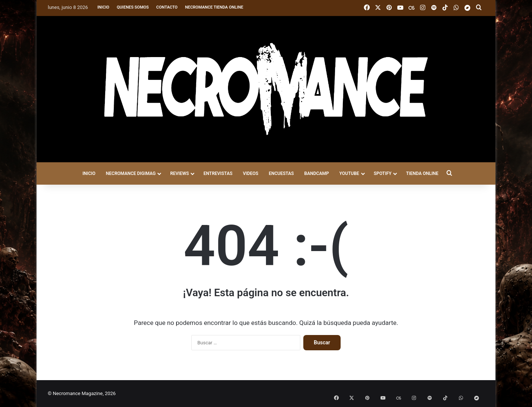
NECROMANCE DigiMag (131, 173)
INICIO (89, 173)
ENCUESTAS (281, 173)
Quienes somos (133, 7)
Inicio (103, 7)
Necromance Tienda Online (214, 7)
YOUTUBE (349, 173)
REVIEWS (179, 173)
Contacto (167, 7)
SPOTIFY (383, 173)
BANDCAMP (317, 173)
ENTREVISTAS (218, 173)
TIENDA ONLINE (422, 173)
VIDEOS (251, 173)
